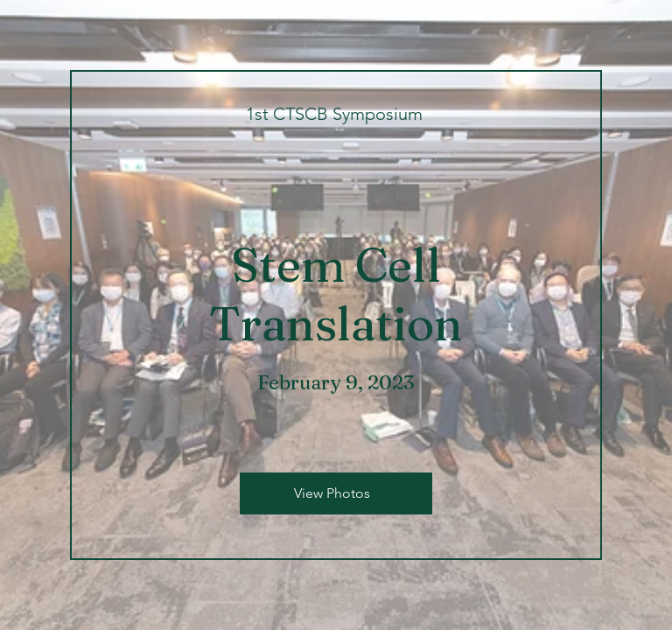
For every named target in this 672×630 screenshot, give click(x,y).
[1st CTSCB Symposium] (336, 114)
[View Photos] (336, 493)
